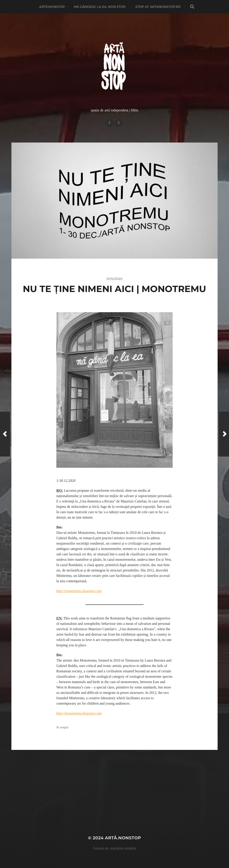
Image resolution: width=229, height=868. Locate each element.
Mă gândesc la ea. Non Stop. (100, 7)
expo (64, 727)
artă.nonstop (52, 7)
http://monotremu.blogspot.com (79, 591)
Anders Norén (123, 849)
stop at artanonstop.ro (158, 7)
